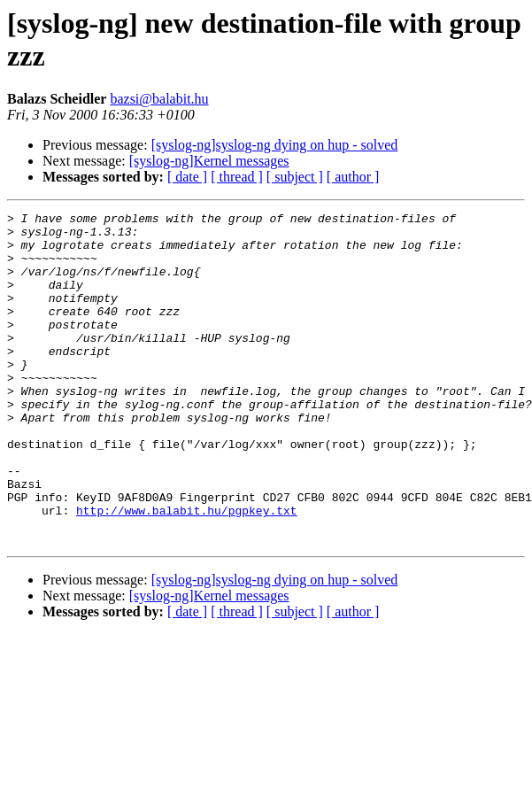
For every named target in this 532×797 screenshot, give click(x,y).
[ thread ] (237, 177)
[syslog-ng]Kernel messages (209, 161)
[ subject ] (295, 177)
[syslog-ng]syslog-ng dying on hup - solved (275, 145)
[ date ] (187, 177)
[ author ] (353, 177)
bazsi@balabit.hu (159, 99)
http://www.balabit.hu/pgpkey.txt (187, 571)
